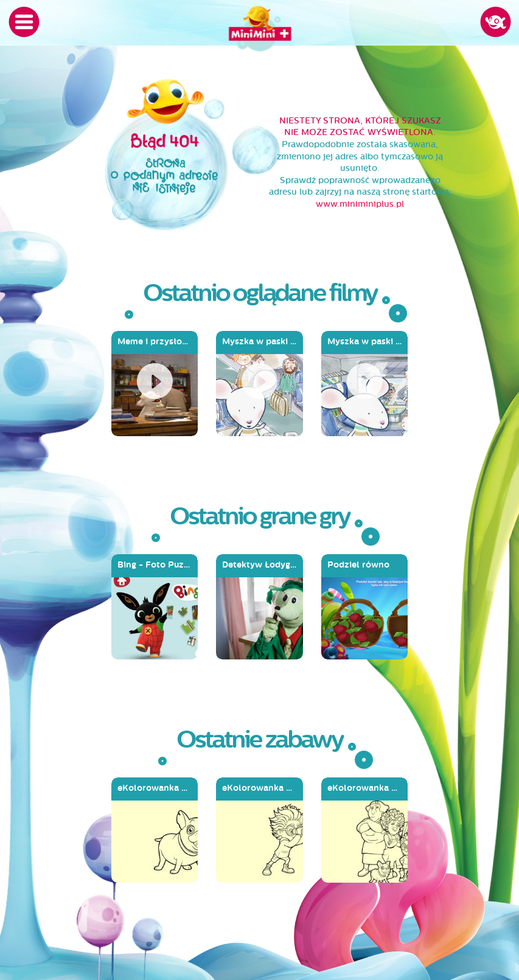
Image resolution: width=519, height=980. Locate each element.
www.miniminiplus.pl (360, 204)
